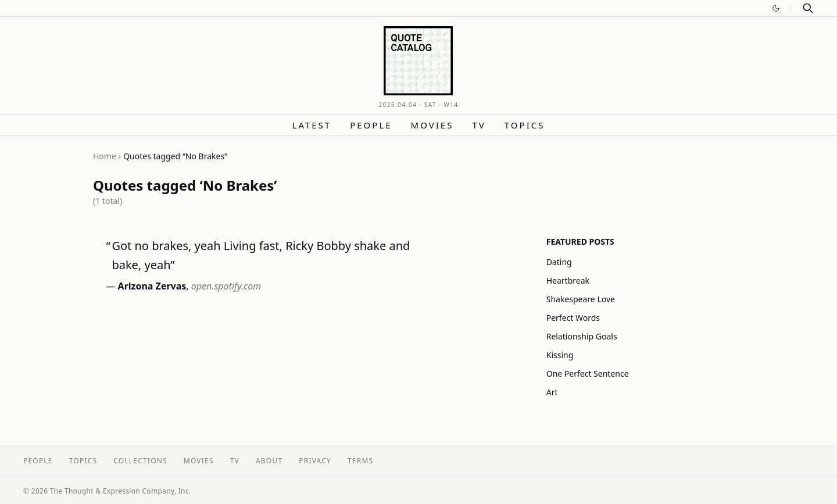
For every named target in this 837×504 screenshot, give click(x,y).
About (269, 461)
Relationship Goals (582, 336)
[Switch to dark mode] (776, 8)
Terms (360, 461)
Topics (525, 125)
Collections (140, 461)
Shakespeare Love (581, 299)
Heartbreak (568, 280)
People (371, 125)
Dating (559, 262)
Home (105, 156)
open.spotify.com (226, 286)
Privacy (315, 461)
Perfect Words (573, 318)
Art (552, 392)
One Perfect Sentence (588, 373)
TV (479, 125)
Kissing (560, 355)
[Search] (808, 8)
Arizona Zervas (152, 286)
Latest (312, 125)
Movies (432, 125)
